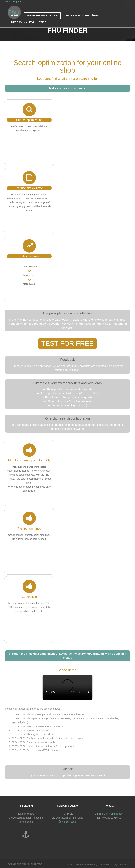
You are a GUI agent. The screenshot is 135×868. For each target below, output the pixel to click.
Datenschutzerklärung (83, 19)
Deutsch (7, 5)
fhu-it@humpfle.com (112, 814)
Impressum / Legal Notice (28, 26)
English (17, 5)
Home (14, 19)
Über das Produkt (67, 822)
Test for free (68, 343)
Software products (42, 19)
